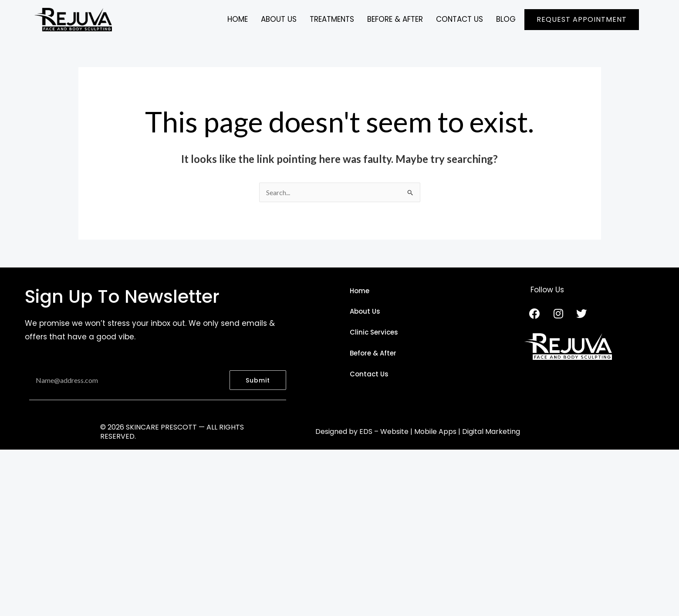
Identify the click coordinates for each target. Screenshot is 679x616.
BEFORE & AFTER (395, 19)
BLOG (506, 19)
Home (237, 19)
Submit (258, 380)
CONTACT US (459, 19)
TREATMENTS (331, 19)
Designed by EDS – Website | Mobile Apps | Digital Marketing (418, 432)
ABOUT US (278, 19)
